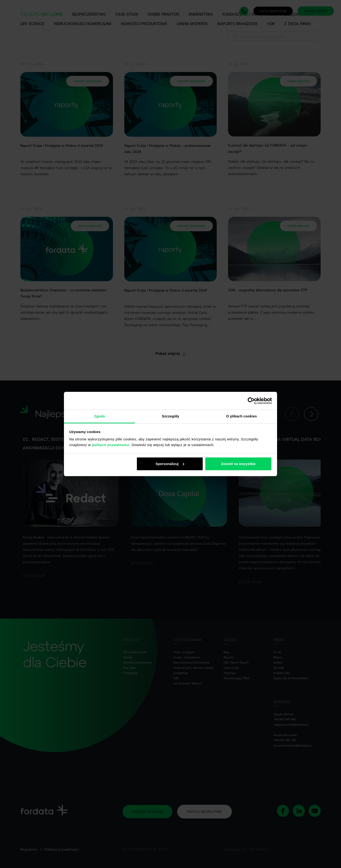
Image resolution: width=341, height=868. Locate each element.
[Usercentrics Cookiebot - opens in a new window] (251, 401)
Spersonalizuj (170, 464)
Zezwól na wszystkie (238, 464)
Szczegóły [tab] (170, 416)
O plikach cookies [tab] (241, 416)
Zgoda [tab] (99, 416)
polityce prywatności (111, 445)
